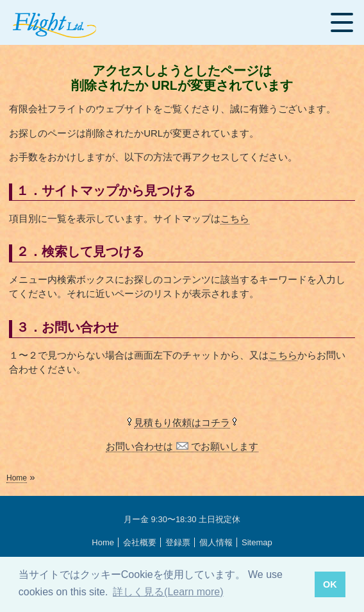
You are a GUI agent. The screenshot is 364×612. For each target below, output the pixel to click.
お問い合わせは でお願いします (182, 446)
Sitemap (257, 542)
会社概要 (140, 542)
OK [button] (330, 584)
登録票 (178, 542)
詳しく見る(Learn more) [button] (168, 592)
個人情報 (216, 542)
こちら (235, 218)
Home (17, 478)
